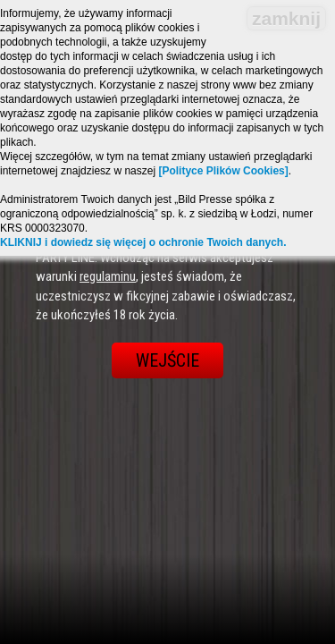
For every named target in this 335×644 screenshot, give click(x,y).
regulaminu (108, 276)
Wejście (167, 360)
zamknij (286, 18)
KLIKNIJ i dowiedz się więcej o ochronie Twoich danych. (143, 242)
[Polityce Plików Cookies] (223, 171)
